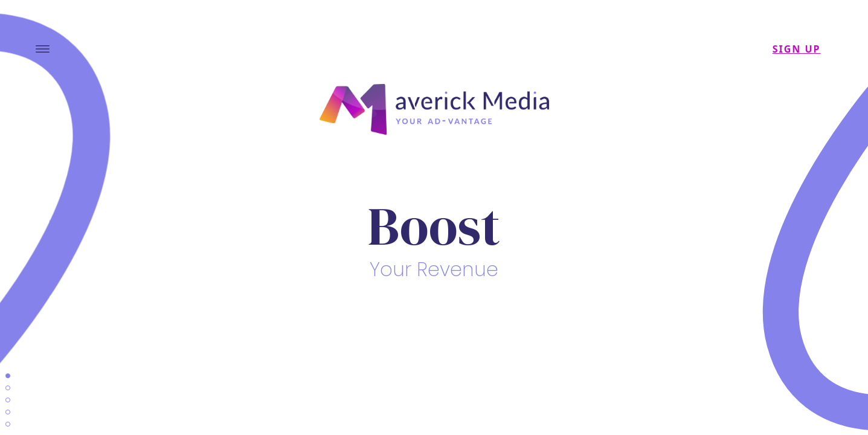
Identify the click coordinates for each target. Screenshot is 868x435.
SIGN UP (797, 49)
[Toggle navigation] (43, 49)
